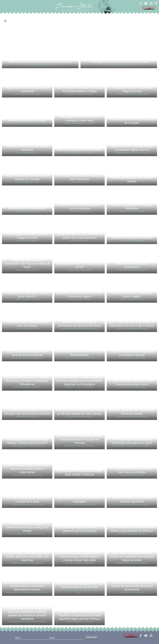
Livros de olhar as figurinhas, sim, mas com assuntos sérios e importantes (27, 469)
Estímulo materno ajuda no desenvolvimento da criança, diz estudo (27, 527)
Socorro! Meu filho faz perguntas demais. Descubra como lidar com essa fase (27, 557)
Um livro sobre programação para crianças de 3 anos (27, 500)
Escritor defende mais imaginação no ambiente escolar (132, 353)
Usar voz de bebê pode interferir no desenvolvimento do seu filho (79, 585)
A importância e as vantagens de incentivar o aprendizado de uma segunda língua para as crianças (79, 615)
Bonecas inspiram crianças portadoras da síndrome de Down (79, 324)
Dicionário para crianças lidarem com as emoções (79, 207)
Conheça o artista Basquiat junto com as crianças (27, 324)
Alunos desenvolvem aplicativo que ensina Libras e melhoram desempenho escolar (27, 586)
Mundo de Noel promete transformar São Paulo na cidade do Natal (27, 263)
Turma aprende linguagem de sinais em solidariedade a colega (79, 89)
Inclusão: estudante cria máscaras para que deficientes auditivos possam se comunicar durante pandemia (27, 614)
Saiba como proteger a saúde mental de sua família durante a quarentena (132, 586)
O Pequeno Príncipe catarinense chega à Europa (132, 89)
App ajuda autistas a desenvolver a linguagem (79, 500)
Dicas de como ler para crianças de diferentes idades (132, 412)
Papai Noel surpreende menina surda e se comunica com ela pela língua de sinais (132, 557)
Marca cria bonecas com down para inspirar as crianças (27, 177)
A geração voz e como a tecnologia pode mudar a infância (79, 473)
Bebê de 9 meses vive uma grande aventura (27, 148)
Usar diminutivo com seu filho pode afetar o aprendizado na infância (132, 529)
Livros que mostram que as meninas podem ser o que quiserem (79, 236)
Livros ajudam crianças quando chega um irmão (27, 236)
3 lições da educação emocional (132, 238)
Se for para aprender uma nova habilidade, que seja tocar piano (132, 441)
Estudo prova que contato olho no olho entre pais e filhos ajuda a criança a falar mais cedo (79, 557)
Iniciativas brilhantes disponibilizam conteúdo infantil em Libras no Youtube (79, 439)
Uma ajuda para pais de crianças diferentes (132, 207)
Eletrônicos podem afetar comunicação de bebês (40, 62)
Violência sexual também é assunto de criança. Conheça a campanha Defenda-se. (27, 381)
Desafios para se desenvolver (27, 208)
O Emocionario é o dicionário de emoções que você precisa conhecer (27, 412)
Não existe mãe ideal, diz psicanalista (132, 265)
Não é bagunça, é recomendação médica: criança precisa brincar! (27, 441)
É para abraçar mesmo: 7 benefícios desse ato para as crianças (79, 529)
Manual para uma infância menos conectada (27, 89)
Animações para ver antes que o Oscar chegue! (132, 295)
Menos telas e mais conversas (27, 120)
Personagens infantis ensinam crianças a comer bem (79, 119)
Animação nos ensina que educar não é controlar (79, 177)
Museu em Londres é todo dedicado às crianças (132, 121)
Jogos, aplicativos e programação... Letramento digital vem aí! (132, 148)
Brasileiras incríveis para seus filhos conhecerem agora (79, 295)
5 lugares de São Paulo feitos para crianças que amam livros (132, 382)
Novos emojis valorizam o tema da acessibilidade (79, 353)
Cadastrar (91, 637)
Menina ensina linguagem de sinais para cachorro (27, 295)
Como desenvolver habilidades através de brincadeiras (27, 353)
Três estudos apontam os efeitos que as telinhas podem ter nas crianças (79, 412)
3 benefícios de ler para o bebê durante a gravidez (132, 500)
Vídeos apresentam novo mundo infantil (132, 180)
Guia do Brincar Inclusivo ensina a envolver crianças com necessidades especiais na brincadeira (79, 381)
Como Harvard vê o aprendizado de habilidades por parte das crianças (132, 324)
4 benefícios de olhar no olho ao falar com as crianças (132, 470)
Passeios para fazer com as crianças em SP (79, 265)
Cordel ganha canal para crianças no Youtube (119, 62)
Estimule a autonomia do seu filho (79, 150)
